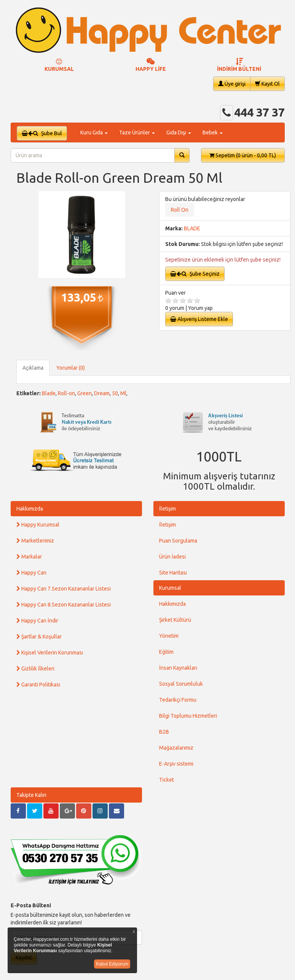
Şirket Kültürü (175, 620)
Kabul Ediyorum (112, 964)
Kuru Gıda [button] (94, 132)
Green (85, 393)
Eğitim (166, 652)
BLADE (192, 228)
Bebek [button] (213, 132)
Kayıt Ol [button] (267, 84)
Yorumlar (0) (71, 368)
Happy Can (31, 573)
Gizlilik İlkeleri (35, 669)
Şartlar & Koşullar (39, 637)
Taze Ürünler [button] (137, 132)
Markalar (29, 557)
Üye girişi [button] (232, 84)
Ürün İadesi (172, 557)
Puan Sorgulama (178, 541)
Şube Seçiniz (195, 274)
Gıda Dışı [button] (179, 132)
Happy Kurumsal (38, 525)
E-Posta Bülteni (31, 905)
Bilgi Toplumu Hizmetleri (188, 716)
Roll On (180, 210)
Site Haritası (173, 573)
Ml (123, 393)
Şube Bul (42, 133)
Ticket (167, 780)
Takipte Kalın (31, 795)
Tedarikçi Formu (178, 700)
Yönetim (169, 636)
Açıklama (33, 368)
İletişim (167, 509)
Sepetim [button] (243, 155)
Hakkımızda (30, 509)
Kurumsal (170, 588)
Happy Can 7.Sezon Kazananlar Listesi (64, 589)
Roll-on (66, 393)
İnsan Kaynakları (178, 668)
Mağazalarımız (176, 748)
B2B (164, 732)
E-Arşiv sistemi (176, 764)
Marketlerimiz (35, 541)
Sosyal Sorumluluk (181, 684)
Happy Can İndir (37, 621)
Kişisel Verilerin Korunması (50, 653)
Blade (49, 393)
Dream (102, 393)
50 (115, 393)
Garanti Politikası (38, 685)
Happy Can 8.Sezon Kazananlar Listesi (64, 605)
